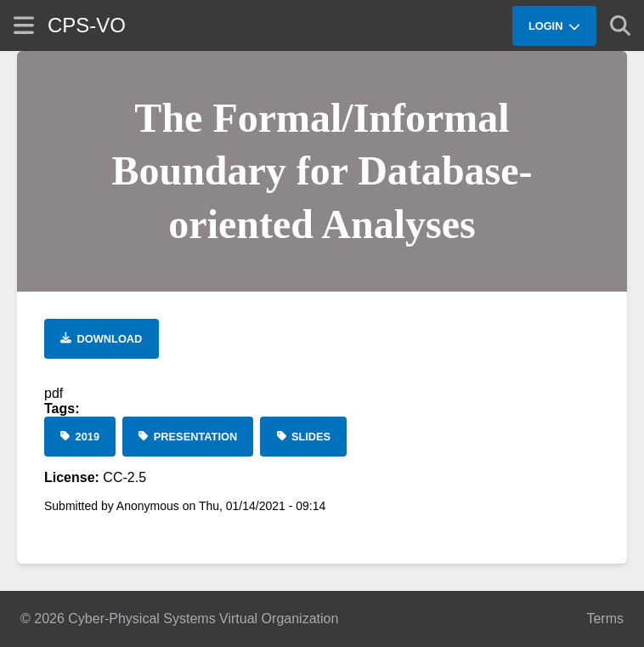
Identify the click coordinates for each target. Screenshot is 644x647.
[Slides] (303, 437)
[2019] (80, 437)
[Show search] (620, 26)
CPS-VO (87, 25)
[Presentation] (188, 437)
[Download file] (102, 339)
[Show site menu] (24, 25)
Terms (605, 619)
